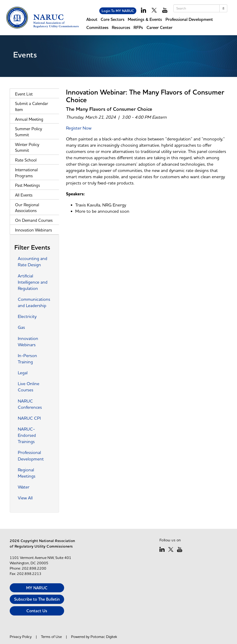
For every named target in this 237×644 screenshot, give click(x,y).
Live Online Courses (29, 387)
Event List (24, 94)
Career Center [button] (159, 27)
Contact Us (37, 611)
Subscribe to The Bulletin (37, 599)
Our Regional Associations (27, 208)
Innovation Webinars (33, 230)
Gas (21, 327)
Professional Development (31, 455)
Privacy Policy (21, 637)
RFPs (138, 27)
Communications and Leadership (34, 302)
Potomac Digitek (104, 637)
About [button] (92, 19)
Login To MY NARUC (118, 11)
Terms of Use (51, 637)
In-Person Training (27, 359)
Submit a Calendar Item (32, 106)
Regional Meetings (27, 473)
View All (25, 498)
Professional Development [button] (189, 19)
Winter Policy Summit (27, 148)
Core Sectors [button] (113, 19)
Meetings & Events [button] (145, 19)
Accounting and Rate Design (33, 262)
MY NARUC (37, 588)
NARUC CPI (29, 418)
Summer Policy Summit (29, 132)
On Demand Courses (34, 220)
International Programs (26, 173)
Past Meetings (27, 185)
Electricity (27, 316)
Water (24, 487)
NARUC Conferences (30, 404)
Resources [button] (121, 27)
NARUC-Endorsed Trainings (27, 435)
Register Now (79, 128)
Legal (23, 373)
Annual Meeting (29, 119)
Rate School (26, 160)
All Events (24, 195)
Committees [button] (97, 27)
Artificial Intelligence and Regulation (33, 282)
